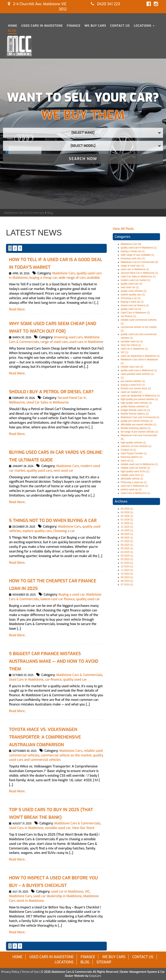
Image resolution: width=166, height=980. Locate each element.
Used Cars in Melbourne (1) (135, 493)
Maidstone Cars (64, 273)
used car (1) (127, 461)
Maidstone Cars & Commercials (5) (139, 262)
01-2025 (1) (127, 563)
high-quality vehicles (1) (133, 443)
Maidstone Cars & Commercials (24, 213)
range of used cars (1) (132, 266)
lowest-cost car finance (58, 599)
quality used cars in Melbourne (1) (139, 370)
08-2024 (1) (127, 581)
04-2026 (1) (127, 509)
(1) (122, 378)
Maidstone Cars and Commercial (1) (140, 417)
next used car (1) (130, 287)
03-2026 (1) (127, 512)
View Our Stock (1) (131, 345)
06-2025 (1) (127, 545)
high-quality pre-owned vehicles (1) (139, 399)
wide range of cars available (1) (137, 255)
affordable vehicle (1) (132, 479)
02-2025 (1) (127, 559)
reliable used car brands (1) (135, 468)
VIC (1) (125, 352)
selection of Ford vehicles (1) (136, 446)
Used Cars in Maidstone (42, 26)
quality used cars (39, 471)
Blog (12, 31)
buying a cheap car (43, 278)
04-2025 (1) (127, 552)
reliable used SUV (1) (132, 475)
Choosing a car (64, 531)
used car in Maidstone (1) (134, 349)
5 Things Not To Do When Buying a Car (53, 520)
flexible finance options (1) (135, 414)
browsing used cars (68, 337)
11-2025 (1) (127, 527)
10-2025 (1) (127, 530)
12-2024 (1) (127, 567)
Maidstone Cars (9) (131, 244)
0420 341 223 (105, 4)
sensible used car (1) (132, 342)
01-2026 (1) (127, 520)
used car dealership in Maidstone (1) (140, 356)
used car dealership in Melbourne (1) (140, 396)
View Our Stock (83, 828)
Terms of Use (31, 972)
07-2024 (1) (127, 585)
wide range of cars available (79, 278)
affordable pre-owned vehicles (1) (139, 425)
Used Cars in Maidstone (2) (135, 313)
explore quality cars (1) (133, 295)
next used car (63, 471)
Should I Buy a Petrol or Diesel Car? (51, 392)
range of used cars (54, 342)
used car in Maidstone (67, 891)
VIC (87, 891)
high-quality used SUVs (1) (135, 471)
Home (13, 26)
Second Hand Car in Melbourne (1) (139, 273)
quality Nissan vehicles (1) (135, 406)
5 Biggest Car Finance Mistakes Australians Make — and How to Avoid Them (54, 661)
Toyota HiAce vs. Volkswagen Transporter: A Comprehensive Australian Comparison (45, 737)
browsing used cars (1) (133, 258)
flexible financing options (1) (136, 428)
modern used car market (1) (136, 280)
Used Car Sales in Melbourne (48, 402)
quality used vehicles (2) (134, 291)
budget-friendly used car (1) (135, 410)
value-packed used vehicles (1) (137, 374)
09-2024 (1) (127, 577)
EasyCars (95, 976)
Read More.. (18, 309)
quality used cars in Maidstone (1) (139, 248)
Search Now (83, 159)
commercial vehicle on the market (66, 755)
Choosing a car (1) (131, 298)
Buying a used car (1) (132, 302)
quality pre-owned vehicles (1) (137, 421)
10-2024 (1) (127, 574)
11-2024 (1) (127, 570)
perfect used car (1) (131, 489)
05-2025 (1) (127, 548)
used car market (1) (131, 392)
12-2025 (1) (127, 523)
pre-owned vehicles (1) (133, 381)
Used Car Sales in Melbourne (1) (138, 277)
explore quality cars (37, 531)
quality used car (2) (131, 309)
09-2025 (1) (127, 534)
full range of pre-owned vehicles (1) (139, 432)
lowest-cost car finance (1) (135, 305)
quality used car (88, 599)
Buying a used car (71, 594)
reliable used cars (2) (132, 367)
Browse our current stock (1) (136, 388)
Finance (74, 26)
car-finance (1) (128, 316)
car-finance (53, 680)
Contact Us (120, 26)
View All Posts (123, 229)
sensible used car (58, 828)
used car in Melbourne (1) (134, 486)
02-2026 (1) (127, 516)
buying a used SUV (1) (133, 385)
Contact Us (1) (128, 450)
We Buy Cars (95, 26)
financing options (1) (132, 457)
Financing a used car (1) (134, 482)
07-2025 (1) (127, 541)
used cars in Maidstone (86, 342)
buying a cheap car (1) (133, 251)
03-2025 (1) (127, 556)
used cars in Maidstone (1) (135, 269)
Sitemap (104, 962)
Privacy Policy (11, 972)
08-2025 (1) (127, 538)
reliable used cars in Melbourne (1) (139, 464)
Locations (144, 26)
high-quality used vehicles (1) (136, 403)
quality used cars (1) (132, 284)
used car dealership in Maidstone (58, 896)
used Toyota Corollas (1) (134, 453)
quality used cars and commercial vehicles (56, 758)
